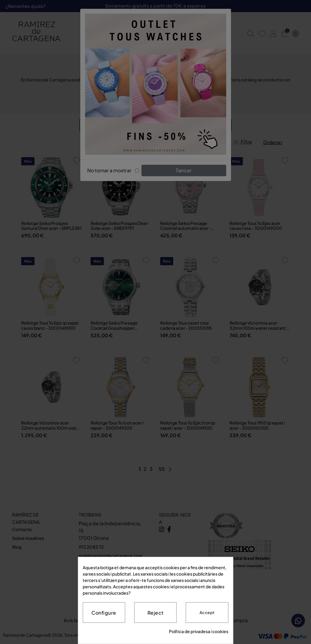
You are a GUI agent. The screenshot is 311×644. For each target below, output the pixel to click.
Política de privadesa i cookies (199, 631)
